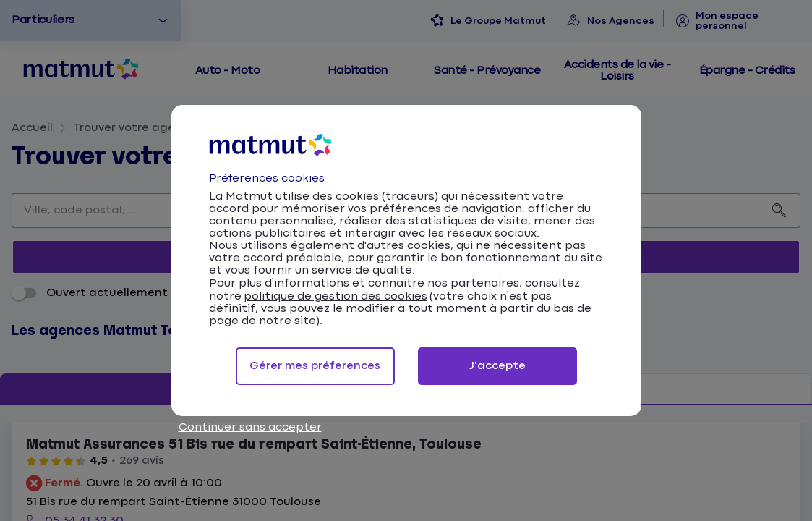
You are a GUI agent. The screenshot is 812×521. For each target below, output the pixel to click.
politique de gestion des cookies (336, 296)
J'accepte (497, 366)
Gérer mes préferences (315, 366)
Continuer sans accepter (250, 427)
